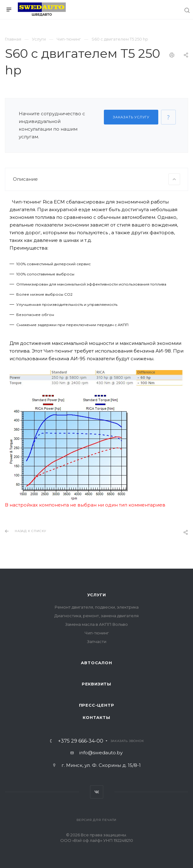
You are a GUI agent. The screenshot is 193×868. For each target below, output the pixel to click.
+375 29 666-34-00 (81, 741)
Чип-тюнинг (97, 633)
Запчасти (97, 641)
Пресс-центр (97, 705)
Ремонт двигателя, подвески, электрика (97, 607)
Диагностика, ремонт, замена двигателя (96, 616)
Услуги (97, 595)
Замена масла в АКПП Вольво (96, 624)
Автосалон (96, 663)
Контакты (96, 717)
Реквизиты (96, 684)
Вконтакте (97, 792)
